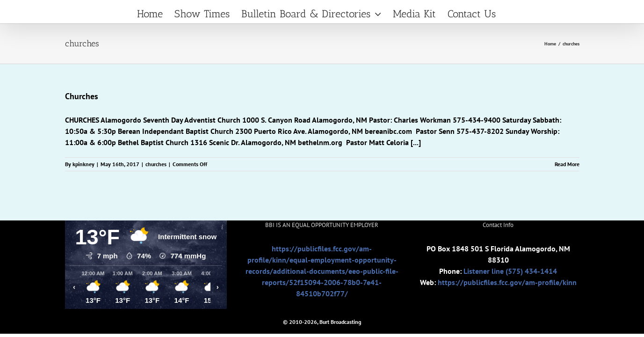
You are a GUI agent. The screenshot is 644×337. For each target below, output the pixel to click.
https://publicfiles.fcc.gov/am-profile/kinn (507, 282)
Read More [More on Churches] (567, 164)
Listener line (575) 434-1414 (510, 271)
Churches (82, 96)
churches (156, 164)
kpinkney (83, 164)
